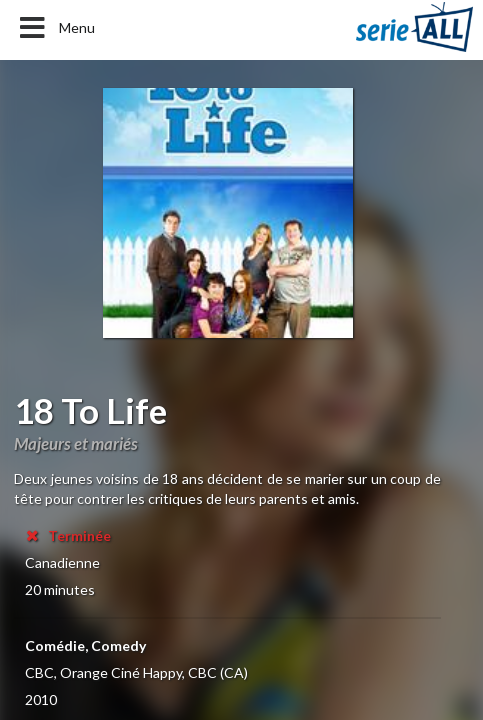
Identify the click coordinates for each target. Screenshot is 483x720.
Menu (55, 28)
